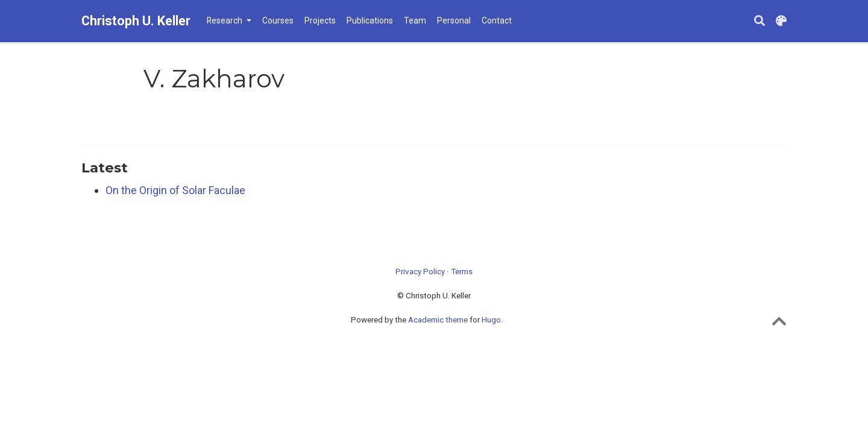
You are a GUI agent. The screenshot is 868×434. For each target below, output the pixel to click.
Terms (462, 271)
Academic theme (438, 319)
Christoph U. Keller (136, 21)
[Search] (759, 21)
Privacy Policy (420, 271)
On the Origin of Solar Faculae (175, 190)
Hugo (491, 319)
